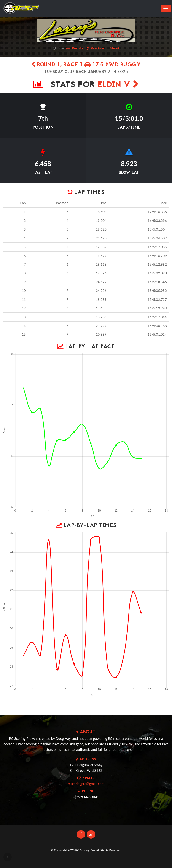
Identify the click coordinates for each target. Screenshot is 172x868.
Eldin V (118, 85)
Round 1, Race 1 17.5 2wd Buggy (86, 65)
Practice (95, 48)
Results (75, 48)
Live (58, 48)
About (113, 48)
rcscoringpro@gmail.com (86, 784)
